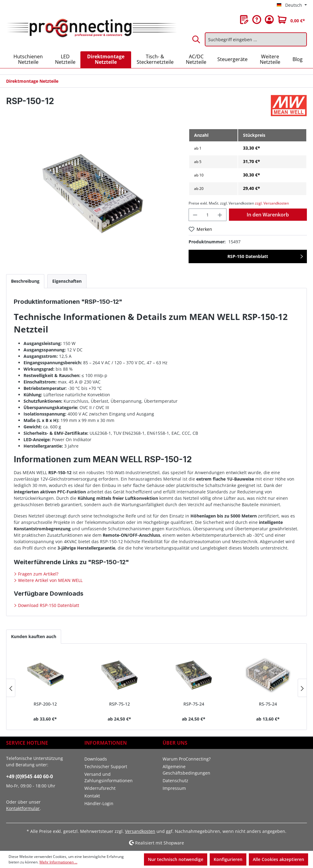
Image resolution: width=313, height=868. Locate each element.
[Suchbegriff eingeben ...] (256, 39)
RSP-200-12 (45, 704)
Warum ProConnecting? (187, 759)
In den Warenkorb (268, 215)
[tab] (25, 281)
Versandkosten (140, 831)
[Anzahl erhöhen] (220, 215)
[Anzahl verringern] (195, 215)
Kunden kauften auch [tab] (34, 636)
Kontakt (92, 796)
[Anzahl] (208, 215)
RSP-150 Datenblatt (248, 256)
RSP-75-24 (194, 704)
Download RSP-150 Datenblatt (48, 605)
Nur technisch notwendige (176, 859)
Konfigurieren (228, 859)
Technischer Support (106, 766)
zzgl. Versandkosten (272, 203)
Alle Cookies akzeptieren (278, 859)
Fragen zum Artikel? (38, 574)
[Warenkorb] (291, 20)
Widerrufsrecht (100, 788)
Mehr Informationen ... (58, 862)
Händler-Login (99, 803)
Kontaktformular (23, 808)
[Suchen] (197, 39)
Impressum (174, 788)
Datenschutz (175, 781)
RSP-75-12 (120, 704)
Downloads (96, 759)
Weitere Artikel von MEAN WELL (50, 580)
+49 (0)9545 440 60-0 (29, 776)
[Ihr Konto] (269, 20)
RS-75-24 (268, 704)
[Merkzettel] (244, 20)
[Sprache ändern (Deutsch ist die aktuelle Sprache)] (292, 5)
